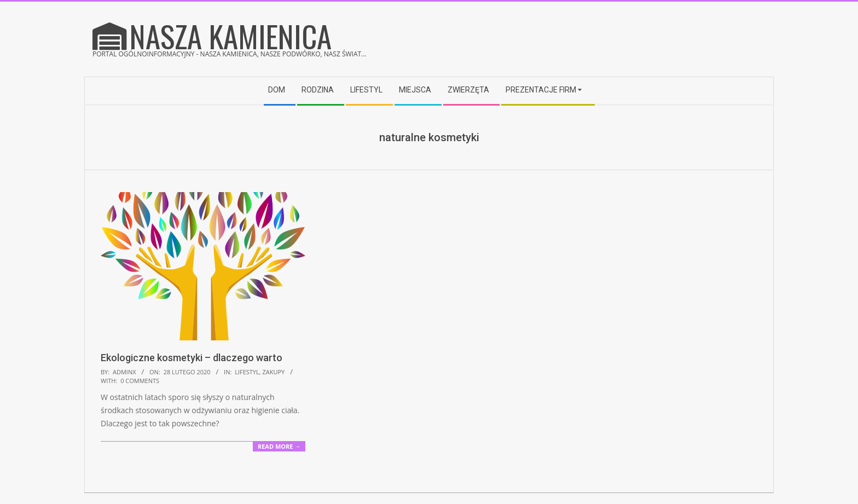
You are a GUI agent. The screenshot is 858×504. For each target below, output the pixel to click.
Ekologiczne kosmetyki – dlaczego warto (192, 358)
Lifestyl (247, 372)
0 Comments (140, 381)
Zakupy (273, 372)
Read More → (279, 446)
